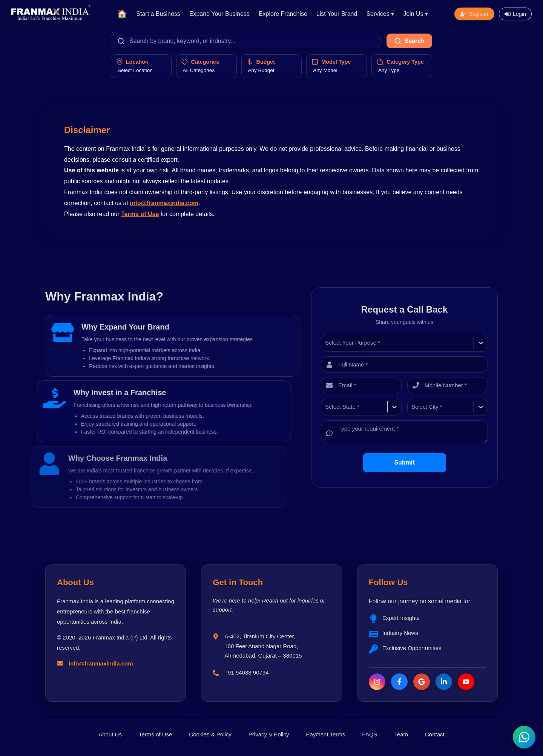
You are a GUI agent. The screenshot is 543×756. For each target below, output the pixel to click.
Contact (435, 734)
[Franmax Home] (51, 18)
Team (401, 734)
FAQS (370, 734)
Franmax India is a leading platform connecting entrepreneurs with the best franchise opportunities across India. (116, 611)
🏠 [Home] (122, 14)
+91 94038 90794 (246, 672)
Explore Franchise (283, 14)
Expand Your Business (219, 14)
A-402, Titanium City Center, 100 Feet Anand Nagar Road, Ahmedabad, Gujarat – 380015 (263, 646)
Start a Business (158, 14)
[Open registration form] (474, 14)
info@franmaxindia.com (164, 203)
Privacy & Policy (269, 734)
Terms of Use (140, 214)
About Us (110, 734)
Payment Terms (325, 734)
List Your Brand (337, 14)
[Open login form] (515, 14)
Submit (404, 462)
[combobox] (326, 343)
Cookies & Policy (210, 734)
